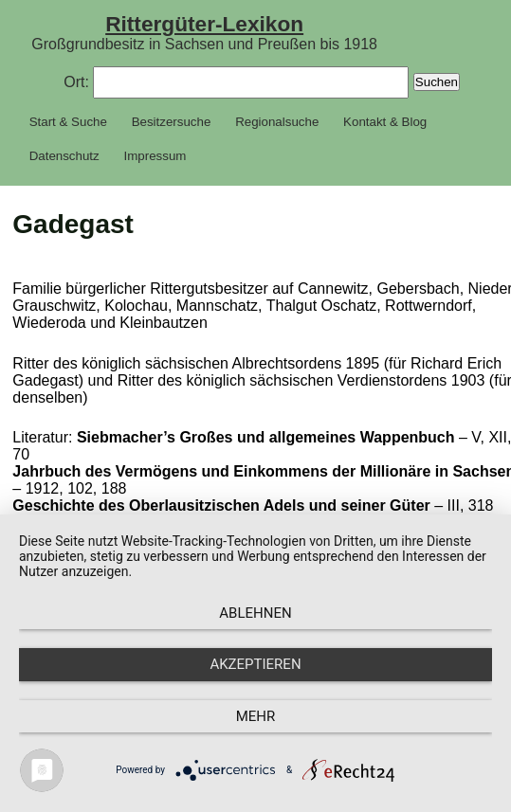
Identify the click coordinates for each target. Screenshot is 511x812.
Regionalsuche (277, 122)
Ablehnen (255, 613)
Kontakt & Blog (385, 122)
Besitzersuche (172, 122)
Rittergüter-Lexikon (204, 24)
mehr (256, 716)
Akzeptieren (255, 664)
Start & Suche (68, 122)
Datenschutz (64, 156)
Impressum (155, 156)
